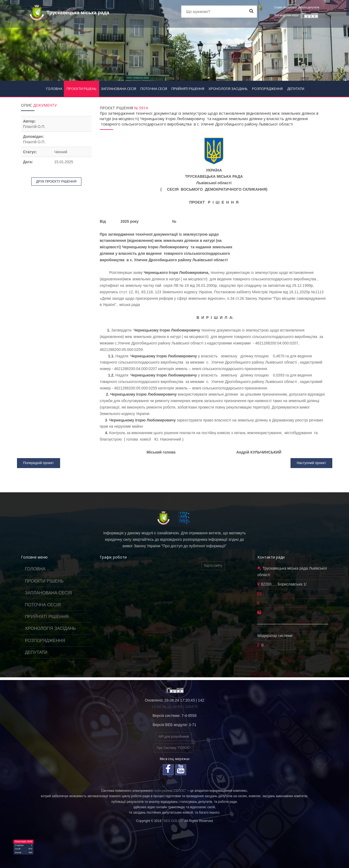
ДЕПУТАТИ (296, 89)
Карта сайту (213, 566)
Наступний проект (311, 463)
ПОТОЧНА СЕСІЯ (154, 89)
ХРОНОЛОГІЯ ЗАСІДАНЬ (228, 89)
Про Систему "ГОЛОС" (174, 748)
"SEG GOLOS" (173, 821)
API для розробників (174, 737)
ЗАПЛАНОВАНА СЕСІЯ (118, 89)
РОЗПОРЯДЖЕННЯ (267, 89)
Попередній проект (39, 463)
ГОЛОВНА (54, 89)
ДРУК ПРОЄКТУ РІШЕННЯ (56, 182)
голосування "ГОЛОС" (170, 791)
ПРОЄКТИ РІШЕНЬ (82, 89)
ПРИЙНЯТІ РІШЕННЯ (188, 89)
